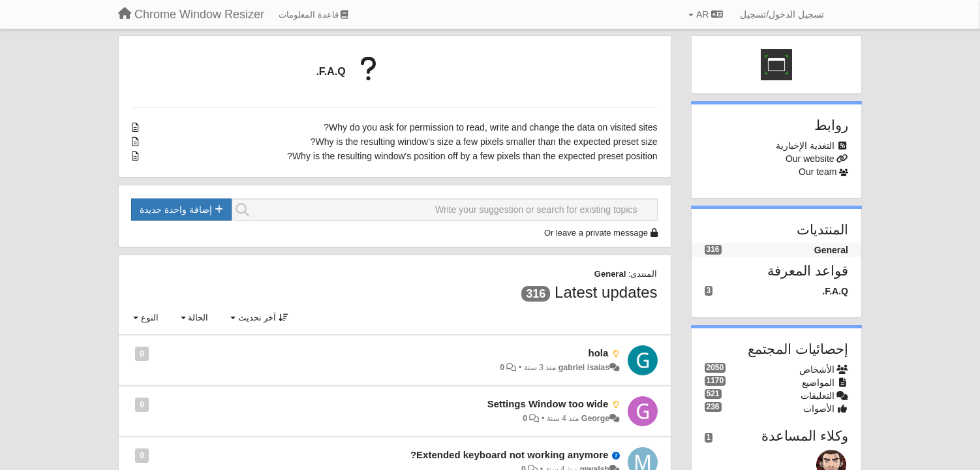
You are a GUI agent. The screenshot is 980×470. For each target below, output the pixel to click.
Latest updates (606, 292)
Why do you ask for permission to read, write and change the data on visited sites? (490, 127)
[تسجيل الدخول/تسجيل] (782, 14)
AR (706, 14)
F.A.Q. (330, 71)
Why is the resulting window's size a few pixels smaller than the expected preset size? (484, 142)
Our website (810, 159)
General (610, 274)
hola (598, 353)
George (595, 418)
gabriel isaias (584, 368)
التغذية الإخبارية (805, 146)
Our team (818, 172)
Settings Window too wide (548, 404)
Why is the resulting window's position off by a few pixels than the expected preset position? (472, 156)
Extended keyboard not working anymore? (509, 455)
